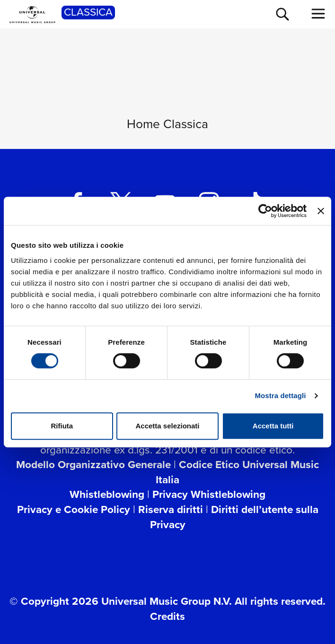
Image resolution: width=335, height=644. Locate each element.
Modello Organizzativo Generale (93, 465)
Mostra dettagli (280, 396)
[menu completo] (318, 14)
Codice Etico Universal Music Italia (237, 472)
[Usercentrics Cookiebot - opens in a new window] (265, 211)
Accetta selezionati (167, 426)
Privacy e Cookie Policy (74, 509)
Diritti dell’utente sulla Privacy (234, 517)
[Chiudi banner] (321, 211)
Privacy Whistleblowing (209, 494)
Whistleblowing (107, 494)
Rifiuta (62, 426)
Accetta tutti (273, 426)
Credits (167, 616)
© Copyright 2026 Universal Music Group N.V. (121, 601)
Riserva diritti (171, 509)
